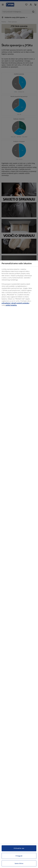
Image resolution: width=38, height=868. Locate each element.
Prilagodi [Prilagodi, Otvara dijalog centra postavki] (19, 856)
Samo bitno (19, 863)
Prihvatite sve (19, 848)
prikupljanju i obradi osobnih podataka (15, 303)
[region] (19, 564)
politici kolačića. (11, 305)
